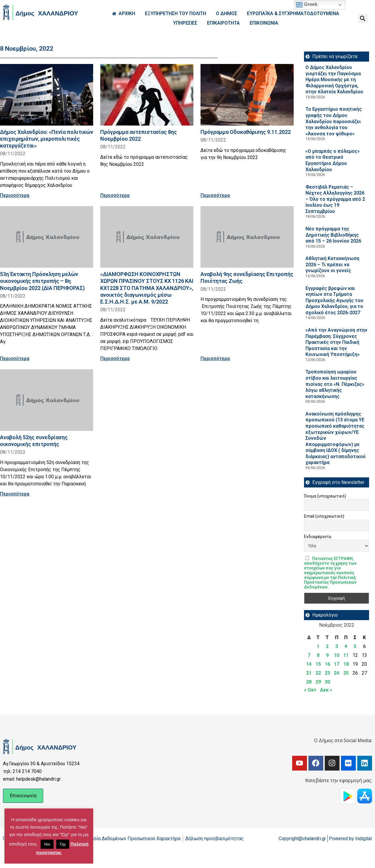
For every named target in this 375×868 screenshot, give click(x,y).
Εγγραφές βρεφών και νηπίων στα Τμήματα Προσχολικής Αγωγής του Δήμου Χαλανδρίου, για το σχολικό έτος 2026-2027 (334, 300)
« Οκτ (310, 690)
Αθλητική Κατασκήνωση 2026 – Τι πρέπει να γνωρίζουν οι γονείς (332, 264)
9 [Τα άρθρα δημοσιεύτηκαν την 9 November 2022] (327, 655)
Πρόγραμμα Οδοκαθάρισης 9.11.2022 (246, 132)
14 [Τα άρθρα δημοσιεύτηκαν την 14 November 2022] (309, 664)
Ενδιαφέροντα (318, 537)
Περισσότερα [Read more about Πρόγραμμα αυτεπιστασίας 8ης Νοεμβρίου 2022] (115, 195)
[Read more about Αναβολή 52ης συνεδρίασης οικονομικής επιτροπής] (47, 400)
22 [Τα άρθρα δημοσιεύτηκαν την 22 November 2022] (318, 673)
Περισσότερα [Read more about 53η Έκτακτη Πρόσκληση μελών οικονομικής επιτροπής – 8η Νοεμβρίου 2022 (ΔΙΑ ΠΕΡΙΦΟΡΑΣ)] (15, 358)
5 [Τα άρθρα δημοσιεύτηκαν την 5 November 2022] (355, 646)
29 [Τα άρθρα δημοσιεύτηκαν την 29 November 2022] (318, 682)
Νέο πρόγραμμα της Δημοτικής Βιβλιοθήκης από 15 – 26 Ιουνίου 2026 (333, 235)
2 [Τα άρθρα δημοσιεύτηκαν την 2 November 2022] (327, 646)
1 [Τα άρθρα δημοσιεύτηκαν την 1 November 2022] (318, 646)
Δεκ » (326, 690)
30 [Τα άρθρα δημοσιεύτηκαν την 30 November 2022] (327, 682)
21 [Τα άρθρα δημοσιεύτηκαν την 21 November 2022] (309, 673)
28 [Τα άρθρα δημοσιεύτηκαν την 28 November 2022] (309, 682)
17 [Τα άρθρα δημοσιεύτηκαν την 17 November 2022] (337, 664)
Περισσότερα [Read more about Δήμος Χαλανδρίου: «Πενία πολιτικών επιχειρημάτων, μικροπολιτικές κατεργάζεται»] (15, 195)
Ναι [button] (47, 844)
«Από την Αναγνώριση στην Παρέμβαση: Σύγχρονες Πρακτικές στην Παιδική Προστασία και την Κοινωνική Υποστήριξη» (336, 342)
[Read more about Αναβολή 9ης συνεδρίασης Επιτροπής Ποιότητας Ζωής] (247, 237)
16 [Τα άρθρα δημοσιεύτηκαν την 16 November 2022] (327, 664)
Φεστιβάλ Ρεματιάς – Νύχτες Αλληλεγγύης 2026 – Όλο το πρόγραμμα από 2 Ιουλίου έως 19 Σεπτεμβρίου (335, 199)
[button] (363, 19)
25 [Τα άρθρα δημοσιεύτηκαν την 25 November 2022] (346, 673)
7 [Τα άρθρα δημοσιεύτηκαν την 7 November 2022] (309, 655)
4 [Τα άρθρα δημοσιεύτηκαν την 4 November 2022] (346, 646)
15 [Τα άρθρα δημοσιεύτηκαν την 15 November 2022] (318, 664)
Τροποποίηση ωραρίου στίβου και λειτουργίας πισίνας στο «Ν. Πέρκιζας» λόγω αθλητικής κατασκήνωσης (335, 384)
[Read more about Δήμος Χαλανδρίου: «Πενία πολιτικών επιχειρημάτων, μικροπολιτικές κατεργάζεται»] (47, 95)
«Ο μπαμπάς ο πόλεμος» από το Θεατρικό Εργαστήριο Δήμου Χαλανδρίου (333, 160)
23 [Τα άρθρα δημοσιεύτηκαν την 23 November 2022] (327, 673)
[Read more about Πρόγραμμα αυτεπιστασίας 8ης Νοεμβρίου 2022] (147, 95)
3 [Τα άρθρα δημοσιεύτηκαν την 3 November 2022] (337, 646)
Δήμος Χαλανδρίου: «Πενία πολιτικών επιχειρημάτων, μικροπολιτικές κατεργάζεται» (47, 139)
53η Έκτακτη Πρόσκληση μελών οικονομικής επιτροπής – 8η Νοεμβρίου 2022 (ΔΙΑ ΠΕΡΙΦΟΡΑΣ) (42, 281)
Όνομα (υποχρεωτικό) (325, 496)
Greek (307, 5)
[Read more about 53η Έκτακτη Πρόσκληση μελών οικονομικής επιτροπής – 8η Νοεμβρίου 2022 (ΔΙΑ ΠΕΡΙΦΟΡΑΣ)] (47, 237)
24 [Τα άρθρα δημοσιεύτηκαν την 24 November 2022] (337, 673)
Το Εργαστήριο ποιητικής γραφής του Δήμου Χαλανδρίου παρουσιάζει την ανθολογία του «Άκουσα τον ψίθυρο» (334, 121)
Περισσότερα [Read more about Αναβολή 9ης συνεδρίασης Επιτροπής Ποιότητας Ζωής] (215, 358)
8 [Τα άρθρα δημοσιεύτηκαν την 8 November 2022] (318, 655)
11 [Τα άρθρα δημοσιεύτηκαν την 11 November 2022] (346, 655)
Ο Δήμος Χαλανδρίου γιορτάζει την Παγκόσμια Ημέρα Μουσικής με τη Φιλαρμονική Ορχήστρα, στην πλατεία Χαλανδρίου (334, 80)
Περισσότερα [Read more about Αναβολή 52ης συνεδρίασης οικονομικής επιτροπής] (15, 494)
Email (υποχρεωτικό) (324, 516)
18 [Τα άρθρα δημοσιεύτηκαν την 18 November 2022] (346, 664)
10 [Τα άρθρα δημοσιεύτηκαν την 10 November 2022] (337, 655)
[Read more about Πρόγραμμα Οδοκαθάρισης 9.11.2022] (247, 95)
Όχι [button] (63, 844)
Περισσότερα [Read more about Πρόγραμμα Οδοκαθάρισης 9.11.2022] (215, 195)
